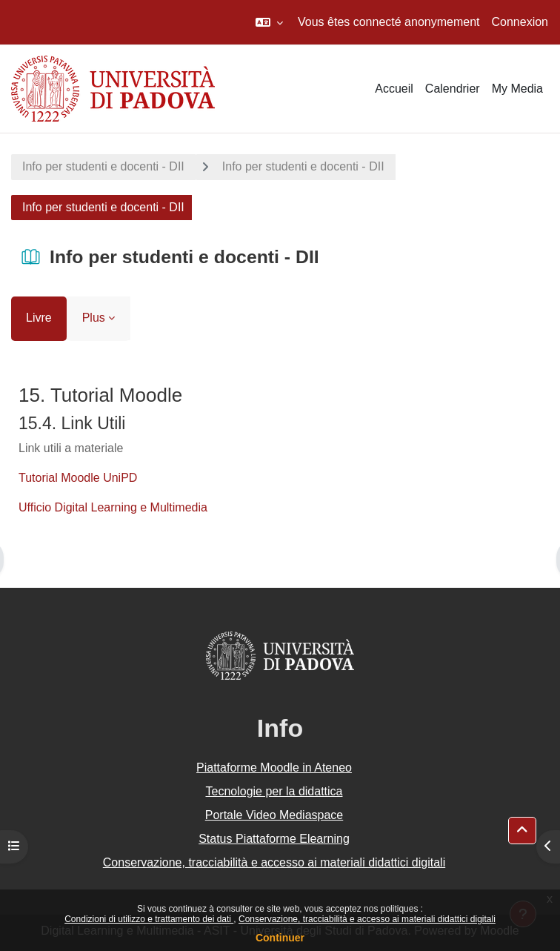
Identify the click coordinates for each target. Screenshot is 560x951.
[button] (269, 22)
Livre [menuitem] (39, 318)
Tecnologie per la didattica (274, 791)
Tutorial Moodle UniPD (78, 478)
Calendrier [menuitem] (453, 89)
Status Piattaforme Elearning (274, 839)
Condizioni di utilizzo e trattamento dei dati (149, 919)
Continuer (280, 938)
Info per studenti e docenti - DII (103, 166)
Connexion (520, 22)
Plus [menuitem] (94, 318)
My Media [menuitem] (517, 89)
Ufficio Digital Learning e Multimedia (113, 507)
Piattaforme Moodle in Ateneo (274, 768)
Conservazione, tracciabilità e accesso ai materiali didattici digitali (367, 919)
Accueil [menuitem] (394, 89)
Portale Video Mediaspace (274, 815)
